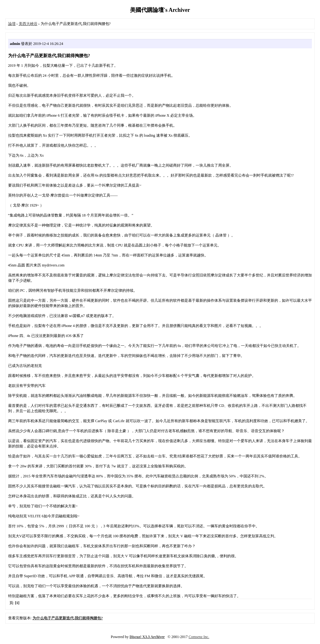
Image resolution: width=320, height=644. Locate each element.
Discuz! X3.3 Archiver (147, 637)
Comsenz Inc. (199, 637)
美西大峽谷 (28, 24)
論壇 (12, 24)
